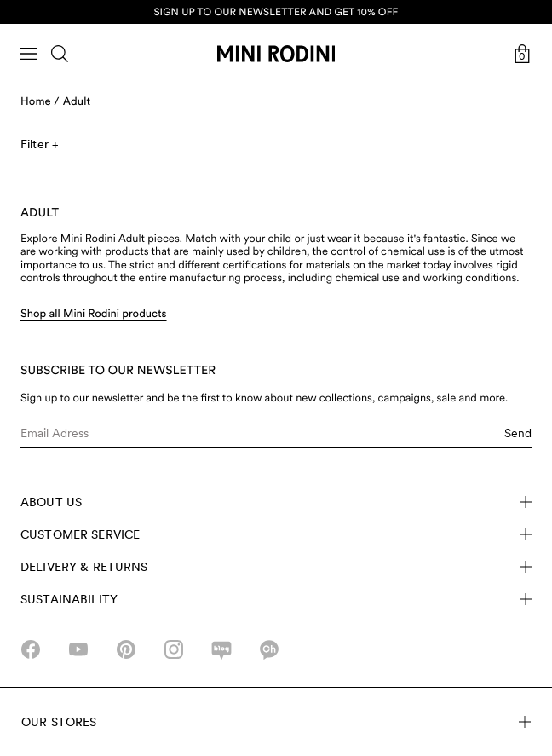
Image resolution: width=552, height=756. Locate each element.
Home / (40, 102)
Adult (77, 102)
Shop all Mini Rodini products (94, 314)
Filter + (39, 144)
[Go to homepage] (276, 54)
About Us (276, 502)
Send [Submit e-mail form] (518, 433)
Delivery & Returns (276, 567)
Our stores (276, 722)
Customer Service (276, 534)
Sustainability (276, 599)
